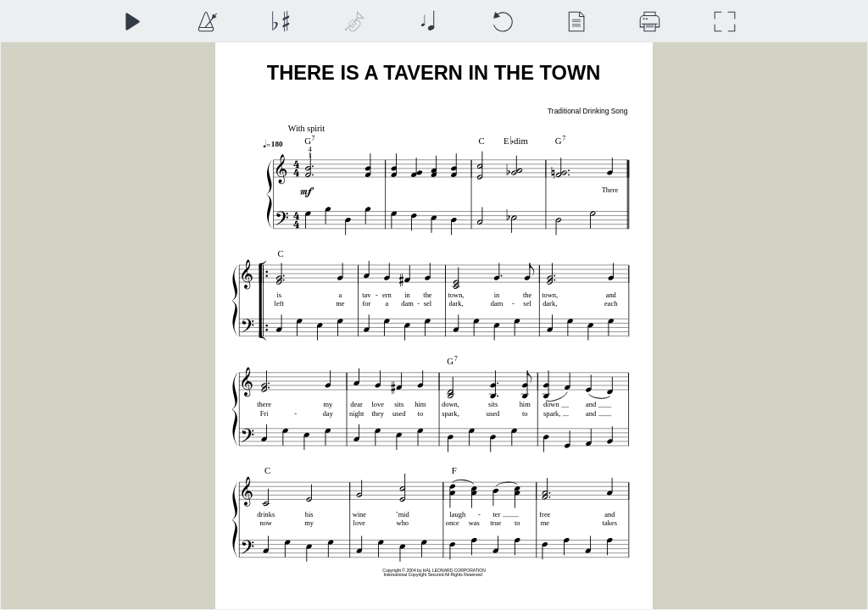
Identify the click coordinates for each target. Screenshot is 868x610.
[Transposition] (280, 22)
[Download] (650, 22)
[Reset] (502, 22)
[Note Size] (428, 22)
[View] (576, 22)
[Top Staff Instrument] (354, 22)
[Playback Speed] (206, 22)
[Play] (132, 22)
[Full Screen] (724, 22)
